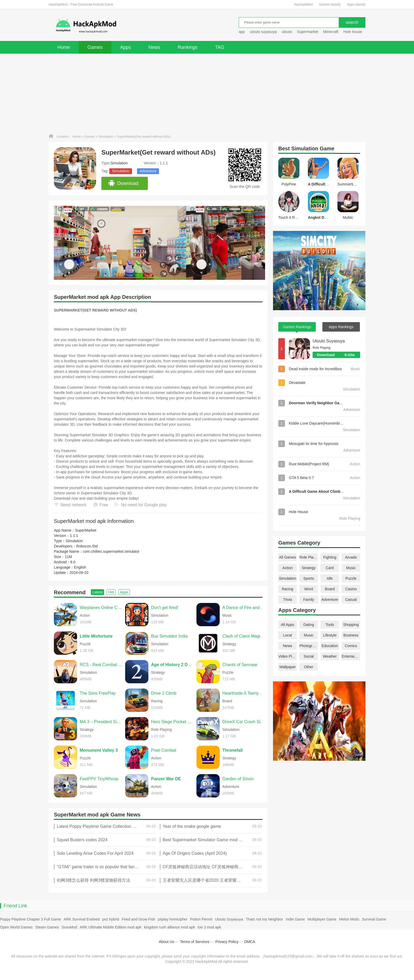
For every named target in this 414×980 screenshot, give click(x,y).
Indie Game (295, 919)
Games (95, 47)
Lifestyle (330, 635)
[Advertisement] (207, 93)
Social (309, 656)
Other (309, 667)
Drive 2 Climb (164, 693)
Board (330, 589)
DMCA (250, 942)
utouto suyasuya (263, 32)
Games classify (330, 4)
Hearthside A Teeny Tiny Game (244, 693)
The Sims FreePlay (98, 693)
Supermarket (308, 32)
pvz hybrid (111, 919)
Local (287, 635)
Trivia (288, 600)
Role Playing (309, 557)
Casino (351, 589)
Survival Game (374, 919)
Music (351, 568)
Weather (330, 656)
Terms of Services (195, 942)
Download (123, 183)
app (242, 32)
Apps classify (356, 4)
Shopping (351, 625)
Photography (309, 646)
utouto (287, 32)
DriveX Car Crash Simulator (244, 722)
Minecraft (331, 32)
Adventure (148, 171)
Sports (309, 578)
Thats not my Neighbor (265, 919)
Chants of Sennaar (240, 665)
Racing (288, 589)
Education (330, 646)
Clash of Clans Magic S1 (244, 636)
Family (309, 600)
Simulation (106, 137)
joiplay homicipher (173, 919)
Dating (309, 625)
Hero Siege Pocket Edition (172, 722)
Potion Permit (201, 919)
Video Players (288, 656)
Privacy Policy (227, 942)
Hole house (353, 32)
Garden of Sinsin (238, 779)
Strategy (309, 568)
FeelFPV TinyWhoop (99, 779)
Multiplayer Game (322, 919)
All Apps (288, 625)
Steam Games (47, 927)
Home (64, 47)
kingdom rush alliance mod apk (170, 927)
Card (330, 568)
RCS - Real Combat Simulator (101, 665)
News (154, 47)
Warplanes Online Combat (101, 608)
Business (351, 635)
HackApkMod (303, 4)
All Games (288, 557)
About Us (167, 942)
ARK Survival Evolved (82, 919)
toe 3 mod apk (210, 927)
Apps (126, 47)
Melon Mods (349, 919)
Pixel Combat (164, 750)
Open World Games (16, 927)
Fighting (330, 557)
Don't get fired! (165, 608)
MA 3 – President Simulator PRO (101, 722)
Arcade (351, 557)
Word (309, 589)
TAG (220, 47)
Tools (330, 625)
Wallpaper (288, 667)
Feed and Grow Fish (138, 919)
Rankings (188, 47)
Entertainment (351, 656)
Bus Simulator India (169, 636)
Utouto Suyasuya (329, 341)
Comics (351, 646)
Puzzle (351, 578)
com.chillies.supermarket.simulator (111, 551)
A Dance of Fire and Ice (244, 608)
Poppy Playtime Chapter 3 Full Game (30, 919)
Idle (330, 578)
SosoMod (69, 927)
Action (288, 568)
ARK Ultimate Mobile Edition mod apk (110, 927)
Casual (351, 600)
